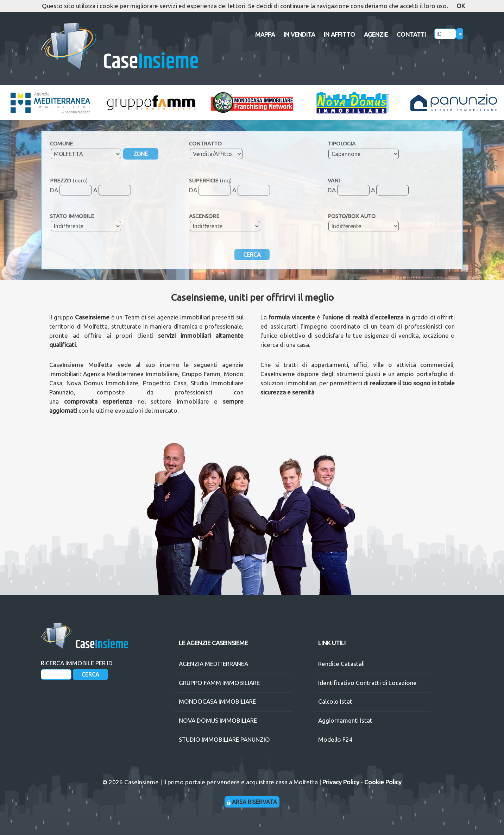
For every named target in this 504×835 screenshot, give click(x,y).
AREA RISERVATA (252, 802)
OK (461, 6)
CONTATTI (411, 34)
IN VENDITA (299, 34)
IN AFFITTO (339, 34)
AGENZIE (376, 34)
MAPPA (265, 34)
